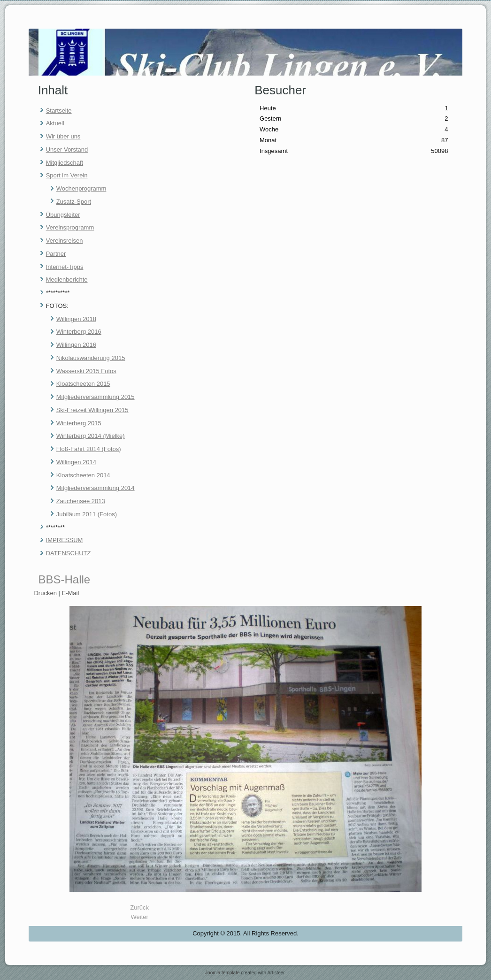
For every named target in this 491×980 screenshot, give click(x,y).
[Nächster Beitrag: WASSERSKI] (140, 917)
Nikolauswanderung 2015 (91, 358)
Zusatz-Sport (74, 202)
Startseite (59, 111)
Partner (56, 254)
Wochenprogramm (81, 188)
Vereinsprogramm (70, 227)
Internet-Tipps (65, 267)
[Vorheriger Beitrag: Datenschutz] (139, 907)
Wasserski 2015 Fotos (86, 371)
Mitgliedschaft (65, 163)
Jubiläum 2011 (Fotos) (87, 514)
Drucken (46, 593)
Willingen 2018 (76, 319)
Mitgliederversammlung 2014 (96, 488)
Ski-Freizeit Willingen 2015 (92, 410)
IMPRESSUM (65, 540)
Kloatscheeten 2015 (83, 384)
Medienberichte (67, 279)
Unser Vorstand (67, 149)
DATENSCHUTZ (69, 553)
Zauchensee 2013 (81, 501)
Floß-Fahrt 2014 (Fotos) (89, 449)
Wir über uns (63, 136)
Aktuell (55, 123)
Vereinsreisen (65, 241)
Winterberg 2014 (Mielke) (91, 436)
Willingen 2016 (76, 345)
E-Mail (70, 593)
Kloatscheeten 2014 (83, 475)
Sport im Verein (67, 175)
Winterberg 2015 (79, 423)
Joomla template (222, 973)
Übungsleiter (63, 215)
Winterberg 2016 (79, 332)
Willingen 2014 (76, 462)
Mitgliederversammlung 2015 (96, 397)
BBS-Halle (64, 579)
